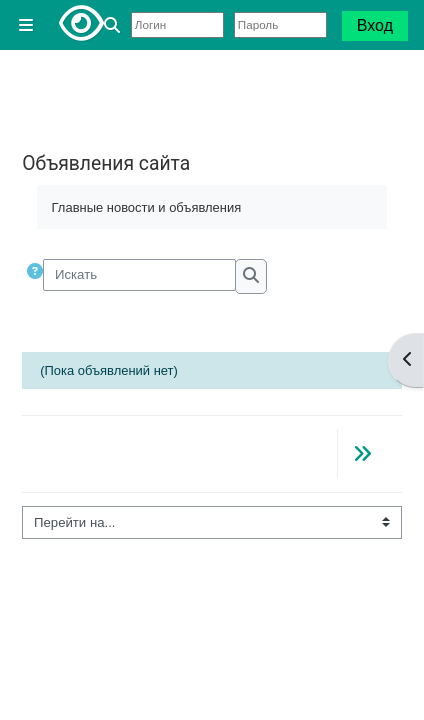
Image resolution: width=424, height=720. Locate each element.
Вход (375, 25)
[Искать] (139, 275)
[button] (115, 25)
